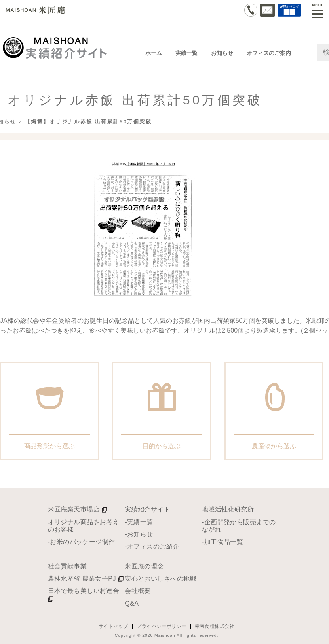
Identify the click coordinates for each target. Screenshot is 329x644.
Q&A (132, 603)
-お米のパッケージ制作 (82, 542)
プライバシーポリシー (162, 626)
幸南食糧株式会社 (215, 626)
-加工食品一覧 (223, 542)
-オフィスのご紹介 (152, 546)
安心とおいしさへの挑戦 (161, 578)
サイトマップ (113, 626)
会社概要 (138, 591)
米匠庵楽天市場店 (78, 509)
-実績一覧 (139, 522)
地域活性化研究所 (228, 509)
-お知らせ (139, 534)
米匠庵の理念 (144, 566)
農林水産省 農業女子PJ (86, 578)
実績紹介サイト (147, 509)
